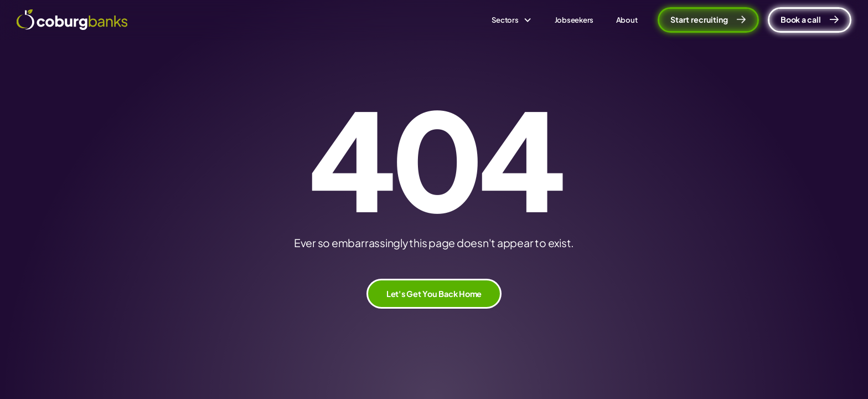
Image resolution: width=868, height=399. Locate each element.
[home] (72, 20)
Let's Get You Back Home (434, 294)
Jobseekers (574, 20)
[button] (512, 20)
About (627, 20)
